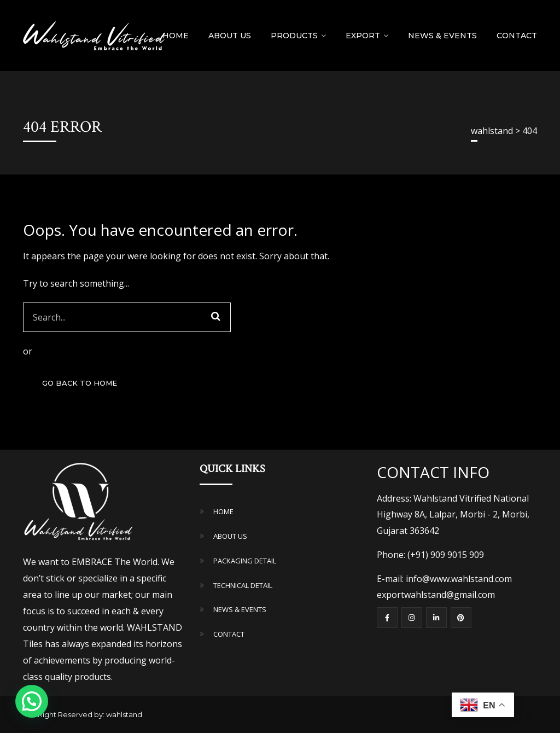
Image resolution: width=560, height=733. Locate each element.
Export (363, 36)
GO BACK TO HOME (80, 383)
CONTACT (229, 634)
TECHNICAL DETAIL (243, 585)
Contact (517, 36)
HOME (223, 511)
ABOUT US (230, 536)
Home (176, 36)
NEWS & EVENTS (442, 36)
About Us (230, 36)
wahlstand (124, 714)
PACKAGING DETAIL (245, 561)
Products (294, 36)
